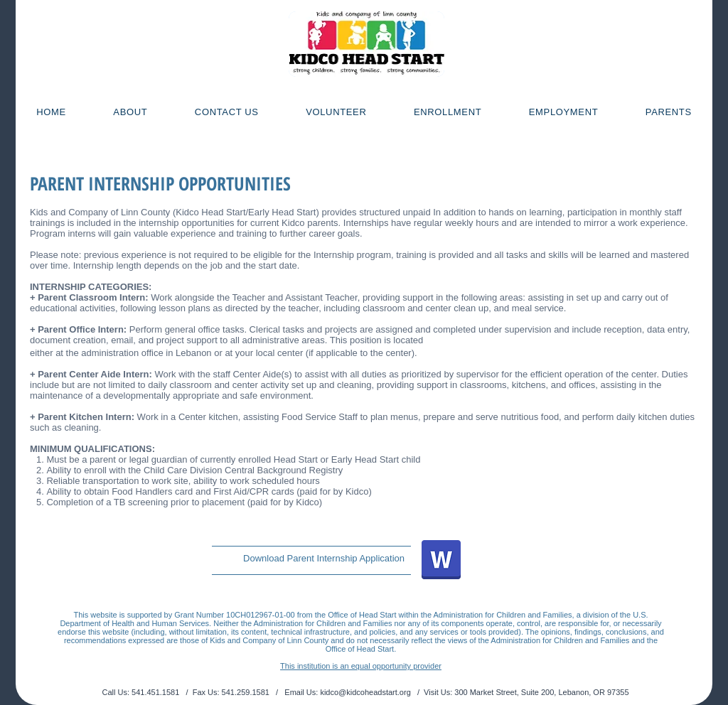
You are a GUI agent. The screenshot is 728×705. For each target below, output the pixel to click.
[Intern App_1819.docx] (441, 561)
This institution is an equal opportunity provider (361, 666)
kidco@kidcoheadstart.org (365, 692)
